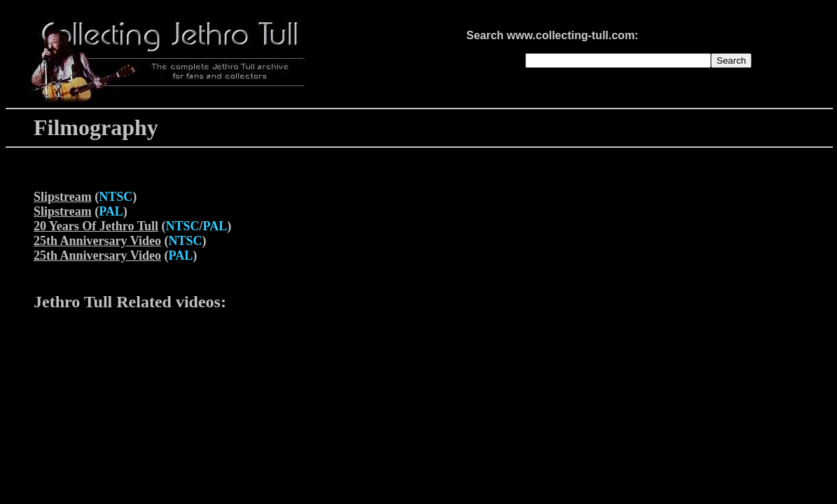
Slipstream (63, 197)
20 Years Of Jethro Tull (96, 226)
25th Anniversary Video (97, 241)
